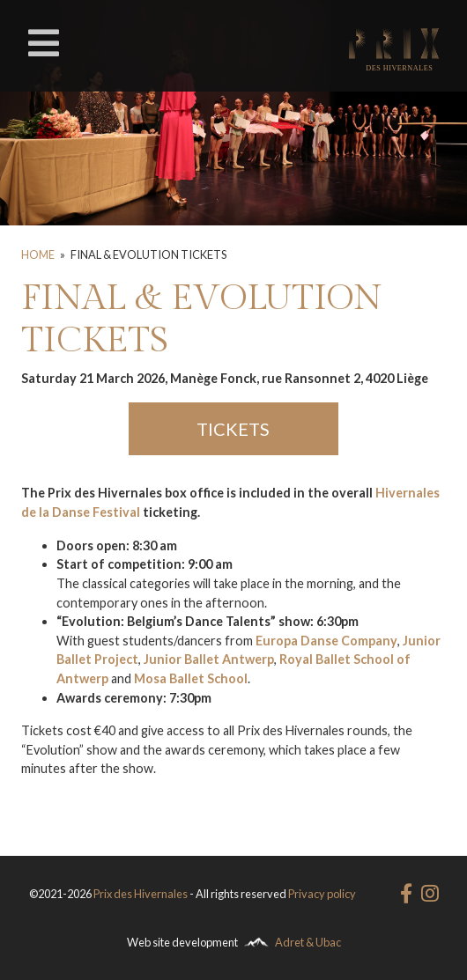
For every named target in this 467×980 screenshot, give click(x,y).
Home (38, 254)
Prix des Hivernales (141, 894)
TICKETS (233, 429)
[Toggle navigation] (43, 43)
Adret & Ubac (308, 942)
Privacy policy (322, 894)
